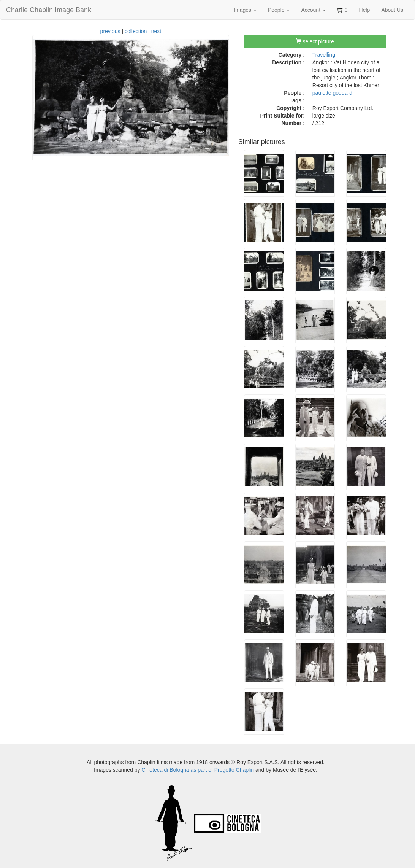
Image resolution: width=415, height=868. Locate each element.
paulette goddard (332, 93)
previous (110, 31)
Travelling (324, 55)
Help (365, 10)
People (279, 10)
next (156, 31)
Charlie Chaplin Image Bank (49, 10)
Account (313, 10)
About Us (392, 10)
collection (136, 31)
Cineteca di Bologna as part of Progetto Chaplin (198, 770)
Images (245, 10)
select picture (315, 41)
